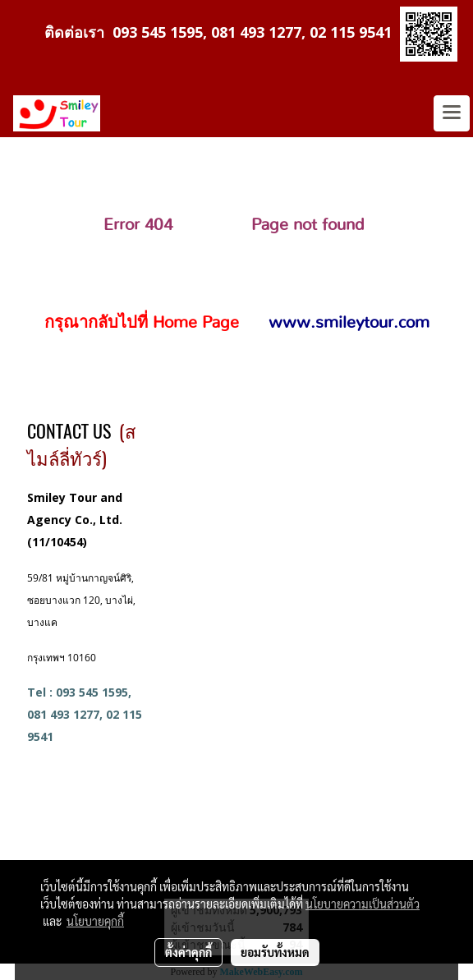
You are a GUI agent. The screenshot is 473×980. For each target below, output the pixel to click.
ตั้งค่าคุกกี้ (188, 952)
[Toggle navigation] (452, 113)
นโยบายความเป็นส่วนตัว (363, 904)
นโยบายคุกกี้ (95, 921)
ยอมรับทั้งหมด (275, 952)
